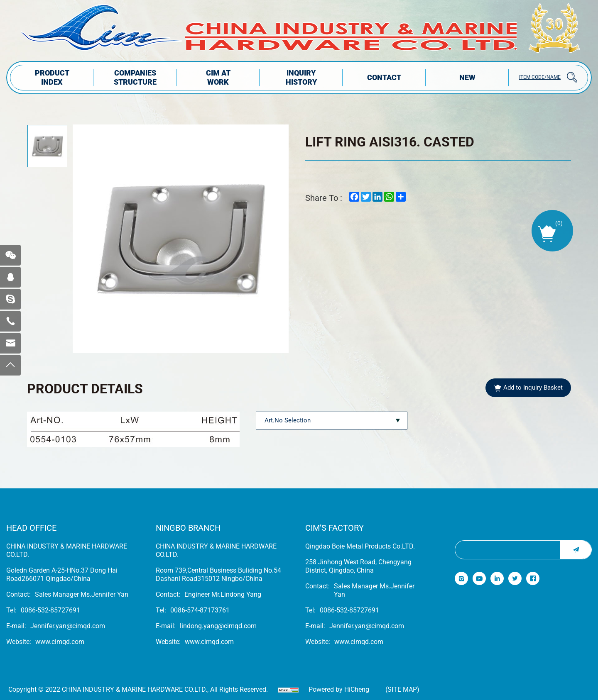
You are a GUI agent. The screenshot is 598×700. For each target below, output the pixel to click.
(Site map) (402, 689)
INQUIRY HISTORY (301, 77)
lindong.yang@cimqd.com (218, 626)
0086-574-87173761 (200, 610)
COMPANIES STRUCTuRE (135, 77)
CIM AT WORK (218, 77)
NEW (467, 77)
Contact (384, 77)
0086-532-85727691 (50, 610)
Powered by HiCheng (339, 689)
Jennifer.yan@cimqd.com (68, 626)
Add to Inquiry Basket (533, 388)
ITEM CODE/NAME (540, 77)
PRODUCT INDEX (52, 77)
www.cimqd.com (60, 642)
